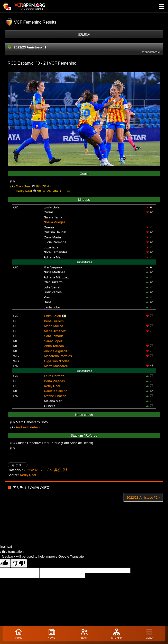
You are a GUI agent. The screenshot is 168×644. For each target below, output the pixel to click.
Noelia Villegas (55, 222)
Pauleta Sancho (56, 391)
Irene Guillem (54, 321)
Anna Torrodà (54, 346)
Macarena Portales (58, 356)
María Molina (54, 326)
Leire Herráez (54, 376)
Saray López (53, 341)
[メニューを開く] (162, 6)
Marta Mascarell (56, 366)
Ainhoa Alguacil (55, 351)
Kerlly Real (52, 386)
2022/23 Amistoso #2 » (143, 497)
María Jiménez (55, 331)
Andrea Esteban (28, 427)
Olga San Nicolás (57, 361)
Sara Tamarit (53, 336)
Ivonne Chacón (55, 396)
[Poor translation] (19, 563)
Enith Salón (52, 316)
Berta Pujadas (54, 381)
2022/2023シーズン (38, 470)
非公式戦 (61, 470)
